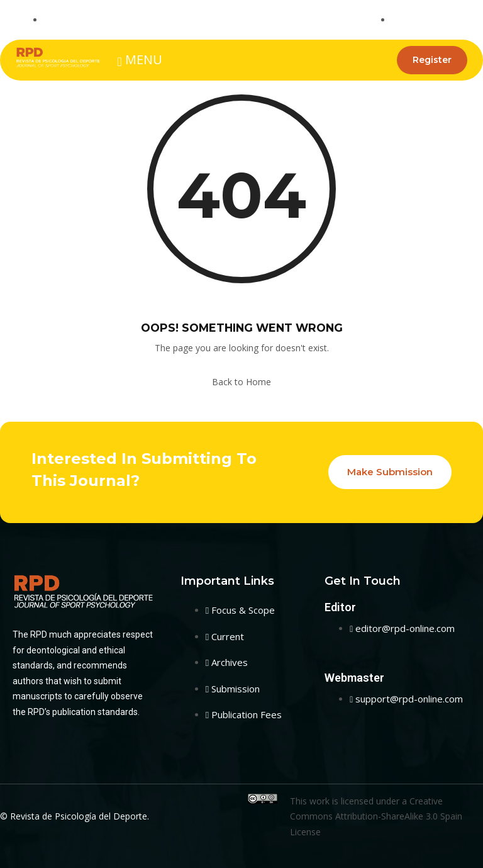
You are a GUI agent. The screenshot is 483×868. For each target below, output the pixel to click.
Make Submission (390, 472)
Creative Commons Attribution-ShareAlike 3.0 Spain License (376, 816)
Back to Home (241, 382)
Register (432, 60)
